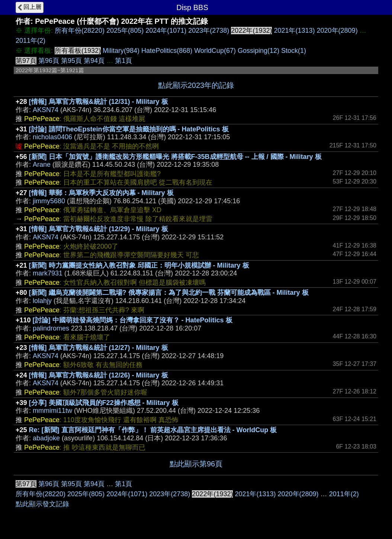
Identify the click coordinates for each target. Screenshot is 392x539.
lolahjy (42, 301)
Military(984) (121, 51)
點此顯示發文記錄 (42, 504)
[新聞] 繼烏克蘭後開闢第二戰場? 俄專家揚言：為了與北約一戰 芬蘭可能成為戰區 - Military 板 (169, 293)
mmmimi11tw (52, 411)
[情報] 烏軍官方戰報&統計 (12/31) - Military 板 (99, 102)
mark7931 (48, 273)
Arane (42, 165)
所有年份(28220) (80, 31)
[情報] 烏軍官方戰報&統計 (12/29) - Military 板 (99, 229)
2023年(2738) (209, 31)
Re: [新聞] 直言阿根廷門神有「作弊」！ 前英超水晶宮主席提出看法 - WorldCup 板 (153, 430)
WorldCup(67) (215, 51)
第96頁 (49, 61)
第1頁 (123, 61)
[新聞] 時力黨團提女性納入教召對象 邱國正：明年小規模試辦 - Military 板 (139, 265)
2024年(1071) (166, 31)
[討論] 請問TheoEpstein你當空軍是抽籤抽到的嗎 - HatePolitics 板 (129, 129)
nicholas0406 (52, 137)
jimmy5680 (49, 201)
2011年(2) (30, 41)
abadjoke (46, 438)
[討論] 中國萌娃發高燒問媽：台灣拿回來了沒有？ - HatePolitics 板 (133, 320)
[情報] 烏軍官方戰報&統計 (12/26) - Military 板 (99, 375)
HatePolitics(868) (167, 51)
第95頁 (71, 61)
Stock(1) (294, 51)
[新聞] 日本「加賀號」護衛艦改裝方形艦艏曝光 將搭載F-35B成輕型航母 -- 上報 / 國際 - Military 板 (175, 157)
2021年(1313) (294, 31)
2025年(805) (125, 31)
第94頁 (94, 61)
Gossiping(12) (258, 51)
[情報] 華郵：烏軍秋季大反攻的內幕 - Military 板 (101, 193)
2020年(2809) (337, 31)
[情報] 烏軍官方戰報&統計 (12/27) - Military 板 (99, 348)
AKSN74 (46, 110)
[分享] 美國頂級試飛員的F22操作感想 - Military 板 (104, 403)
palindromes (51, 328)
